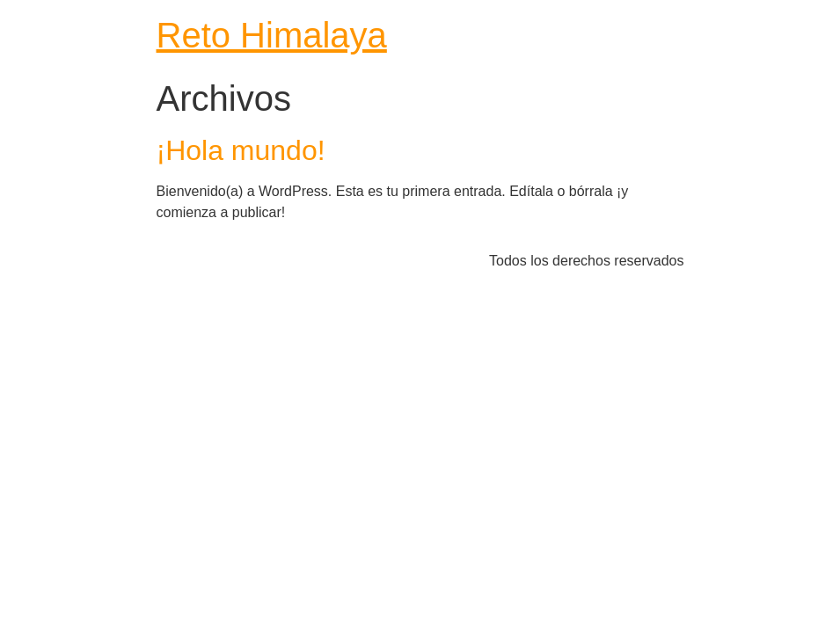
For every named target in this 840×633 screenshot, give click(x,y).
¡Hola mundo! (241, 150)
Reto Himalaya (272, 35)
